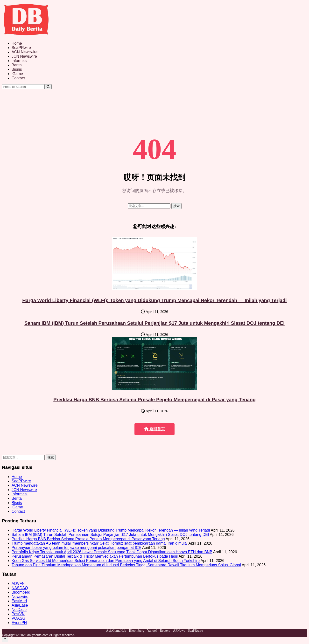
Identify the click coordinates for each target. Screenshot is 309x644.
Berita (17, 65)
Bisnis (17, 69)
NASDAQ (20, 588)
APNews (179, 631)
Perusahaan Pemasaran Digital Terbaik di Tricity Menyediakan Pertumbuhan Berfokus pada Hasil (95, 556)
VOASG (18, 618)
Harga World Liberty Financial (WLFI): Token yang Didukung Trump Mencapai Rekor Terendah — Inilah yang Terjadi (154, 300)
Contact (18, 78)
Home (17, 43)
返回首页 (154, 429)
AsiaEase (20, 605)
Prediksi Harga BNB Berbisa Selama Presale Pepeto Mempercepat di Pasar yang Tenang (154, 400)
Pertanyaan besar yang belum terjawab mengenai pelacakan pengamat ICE (76, 548)
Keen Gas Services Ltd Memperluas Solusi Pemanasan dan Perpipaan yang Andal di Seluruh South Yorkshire (106, 561)
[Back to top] (5, 640)
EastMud (19, 601)
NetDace (19, 610)
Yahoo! (152, 631)
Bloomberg (21, 592)
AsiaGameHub (116, 631)
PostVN (18, 614)
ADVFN (18, 584)
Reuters (165, 631)
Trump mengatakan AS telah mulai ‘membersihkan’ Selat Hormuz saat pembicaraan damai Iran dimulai (100, 543)
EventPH (19, 623)
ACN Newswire (25, 52)
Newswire (20, 597)
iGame (17, 74)
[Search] (48, 87)
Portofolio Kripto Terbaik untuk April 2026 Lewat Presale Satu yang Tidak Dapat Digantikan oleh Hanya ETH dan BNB (112, 552)
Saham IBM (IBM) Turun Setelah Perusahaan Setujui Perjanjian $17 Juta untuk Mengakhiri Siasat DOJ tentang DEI (154, 323)
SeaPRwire (21, 48)
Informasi (20, 61)
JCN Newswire (24, 56)
